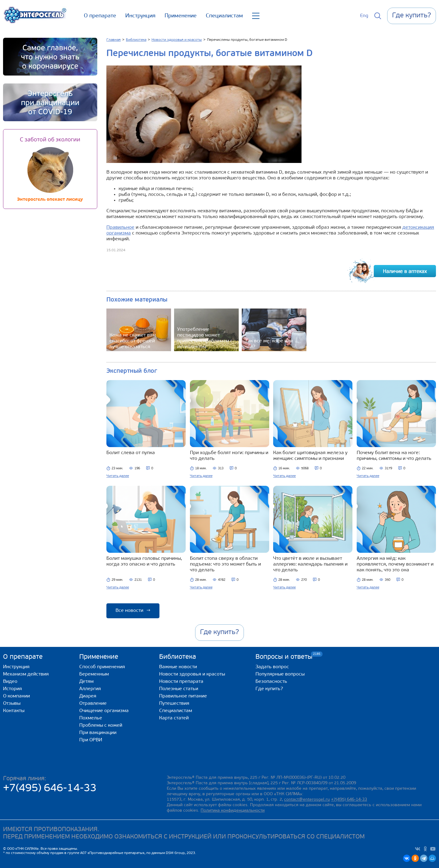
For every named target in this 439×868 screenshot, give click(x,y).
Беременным (94, 674)
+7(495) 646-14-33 (50, 789)
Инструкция (140, 16)
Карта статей (174, 718)
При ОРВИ (91, 740)
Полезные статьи (179, 689)
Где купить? (269, 689)
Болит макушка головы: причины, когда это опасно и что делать (144, 561)
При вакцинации (98, 733)
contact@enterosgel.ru (307, 800)
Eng (364, 16)
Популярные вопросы (280, 674)
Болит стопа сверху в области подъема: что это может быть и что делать (225, 564)
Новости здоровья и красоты (192, 674)
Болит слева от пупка (131, 453)
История (12, 689)
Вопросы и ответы (284, 657)
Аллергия (90, 689)
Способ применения (102, 667)
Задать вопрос (272, 667)
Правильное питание (183, 696)
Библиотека (178, 657)
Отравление (93, 704)
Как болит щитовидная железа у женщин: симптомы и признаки (310, 456)
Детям (86, 682)
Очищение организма (104, 711)
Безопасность (271, 682)
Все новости (133, 611)
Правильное (120, 228)
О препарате (100, 16)
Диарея (88, 696)
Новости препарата (181, 682)
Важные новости (178, 667)
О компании (16, 696)
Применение (181, 16)
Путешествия (174, 704)
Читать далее (118, 476)
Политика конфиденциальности (233, 811)
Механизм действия (26, 674)
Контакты (14, 711)
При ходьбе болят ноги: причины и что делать (229, 456)
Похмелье (91, 718)
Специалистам (224, 16)
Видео (10, 682)
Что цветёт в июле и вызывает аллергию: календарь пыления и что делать (310, 564)
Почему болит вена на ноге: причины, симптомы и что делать (394, 456)
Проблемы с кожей (101, 725)
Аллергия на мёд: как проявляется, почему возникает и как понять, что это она (395, 564)
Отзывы (12, 704)
